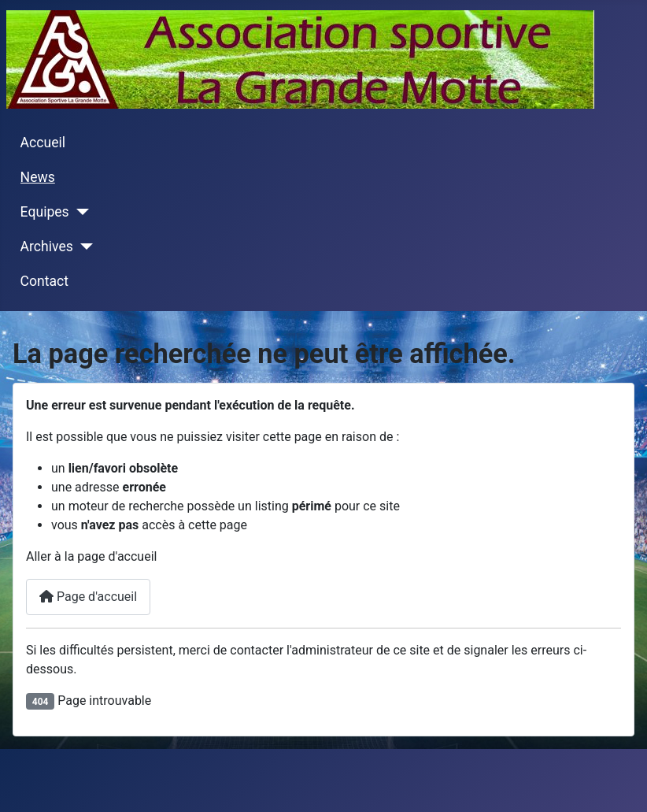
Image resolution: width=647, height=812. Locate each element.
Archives (47, 247)
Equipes (45, 212)
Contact (45, 281)
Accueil (43, 143)
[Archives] (83, 247)
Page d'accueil (88, 597)
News (38, 177)
